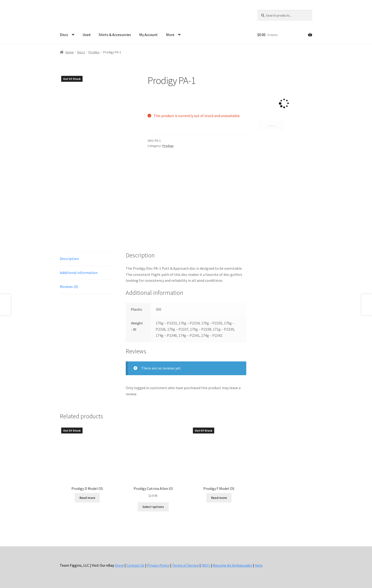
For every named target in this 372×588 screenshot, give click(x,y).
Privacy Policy (158, 561)
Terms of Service (185, 561)
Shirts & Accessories (115, 35)
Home (70, 52)
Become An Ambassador (233, 561)
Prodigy (94, 52)
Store (119, 561)
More (170, 35)
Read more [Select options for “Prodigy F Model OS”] (219, 493)
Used (86, 35)
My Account (149, 35)
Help (259, 561)
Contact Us (135, 561)
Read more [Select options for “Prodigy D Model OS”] (87, 493)
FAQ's (206, 561)
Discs (64, 35)
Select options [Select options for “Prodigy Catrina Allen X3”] (153, 502)
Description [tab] (69, 254)
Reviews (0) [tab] (69, 282)
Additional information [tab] (79, 268)
